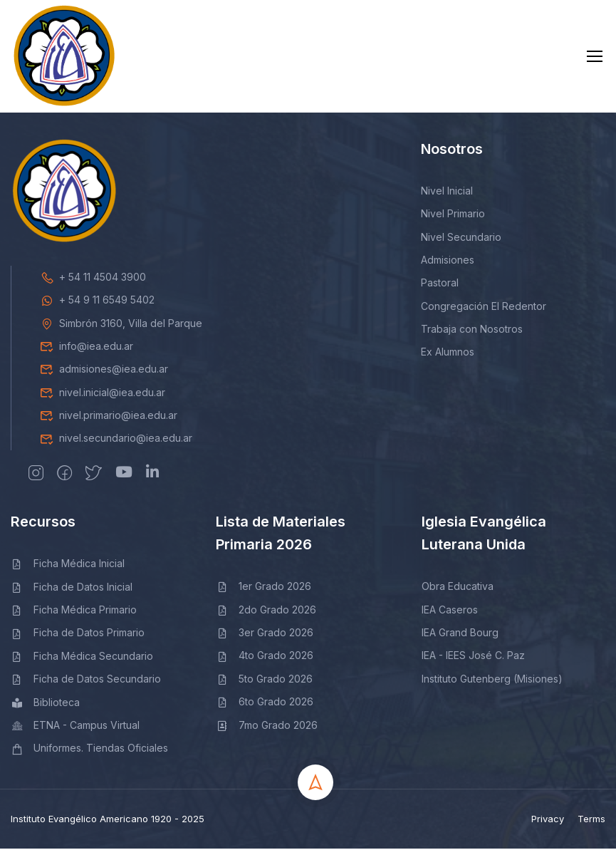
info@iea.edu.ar (87, 347)
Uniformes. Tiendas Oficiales (89, 750)
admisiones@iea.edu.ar (104, 371)
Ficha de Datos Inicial (72, 588)
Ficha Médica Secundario (82, 657)
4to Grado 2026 (265, 657)
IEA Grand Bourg (460, 634)
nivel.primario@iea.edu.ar (109, 417)
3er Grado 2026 (265, 634)
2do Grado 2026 (266, 611)
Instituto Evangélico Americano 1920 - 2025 (108, 820)
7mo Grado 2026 (267, 726)
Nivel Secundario (461, 238)
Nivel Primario (453, 216)
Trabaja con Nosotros (472, 331)
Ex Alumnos (448, 354)
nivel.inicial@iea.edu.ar (103, 394)
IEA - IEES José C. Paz (473, 657)
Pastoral (440, 285)
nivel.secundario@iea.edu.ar (116, 440)
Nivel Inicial (447, 192)
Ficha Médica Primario (74, 612)
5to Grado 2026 (264, 680)
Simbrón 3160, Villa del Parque (121, 325)
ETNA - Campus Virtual (75, 727)
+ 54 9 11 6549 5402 (97, 302)
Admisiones (448, 261)
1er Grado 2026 (263, 588)
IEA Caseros (450, 611)
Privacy (548, 820)
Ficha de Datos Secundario (86, 681)
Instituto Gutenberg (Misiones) (492, 680)
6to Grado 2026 (265, 704)
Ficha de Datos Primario (78, 634)
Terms (591, 820)
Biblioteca (45, 704)
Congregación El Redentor (484, 307)
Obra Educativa (458, 588)
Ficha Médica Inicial (68, 565)
